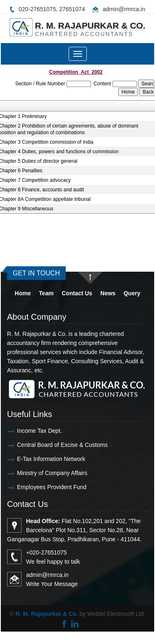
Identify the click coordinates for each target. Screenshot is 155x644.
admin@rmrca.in (124, 9)
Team (46, 293)
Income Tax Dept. (32, 431)
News (108, 293)
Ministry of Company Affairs (45, 473)
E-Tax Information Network (44, 459)
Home (23, 293)
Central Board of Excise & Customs (55, 445)
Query (132, 293)
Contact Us (77, 293)
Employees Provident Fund (44, 487)
